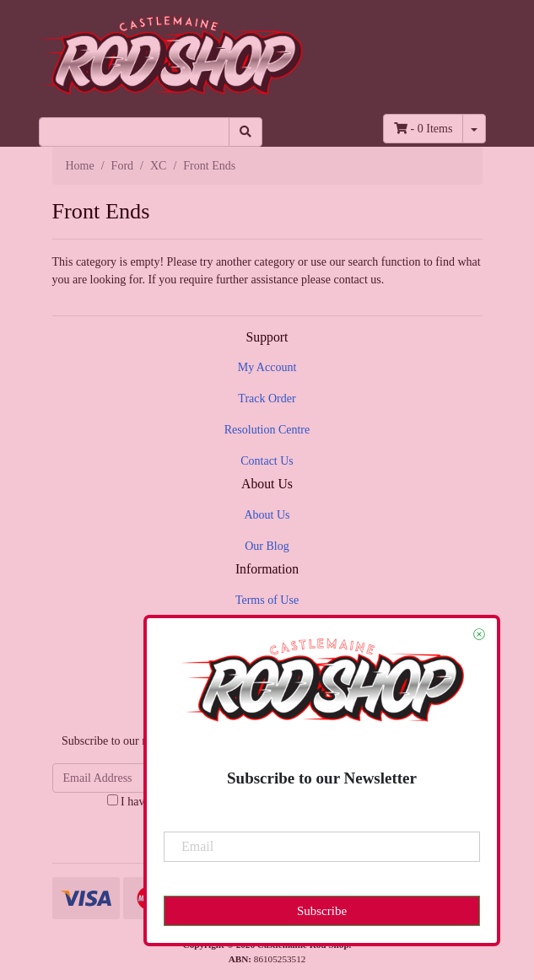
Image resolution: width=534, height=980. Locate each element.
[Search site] (245, 132)
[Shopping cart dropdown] (474, 129)
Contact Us (267, 461)
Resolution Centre (267, 430)
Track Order (267, 398)
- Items (423, 129)
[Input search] (134, 132)
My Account (267, 367)
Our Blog (267, 546)
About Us (267, 515)
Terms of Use (267, 600)
